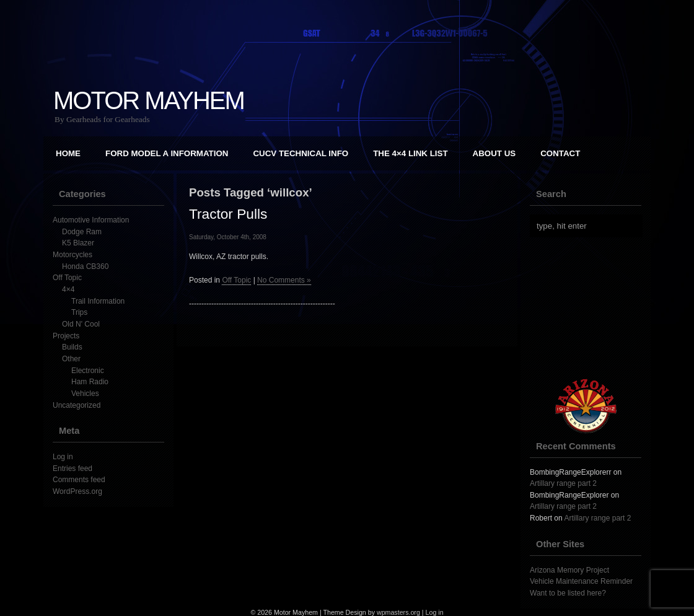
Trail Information (98, 301)
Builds (72, 347)
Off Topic (67, 278)
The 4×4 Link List (410, 153)
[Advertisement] (592, 308)
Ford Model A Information (167, 153)
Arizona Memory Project (569, 570)
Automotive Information (91, 220)
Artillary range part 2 (563, 483)
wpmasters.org (398, 612)
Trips (79, 312)
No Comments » (284, 280)
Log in (63, 457)
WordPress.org (77, 491)
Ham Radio (90, 382)
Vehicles (85, 394)
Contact (560, 153)
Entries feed (72, 469)
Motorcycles (72, 255)
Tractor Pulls (228, 214)
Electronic (88, 371)
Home (68, 153)
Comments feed (79, 480)
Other (71, 359)
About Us (494, 153)
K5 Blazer (78, 243)
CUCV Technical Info (301, 153)
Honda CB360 (85, 266)
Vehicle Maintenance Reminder (581, 581)
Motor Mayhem (149, 100)
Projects (66, 336)
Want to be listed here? (568, 593)
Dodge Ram (82, 232)
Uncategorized (77, 405)
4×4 (68, 289)
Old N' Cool (81, 324)
